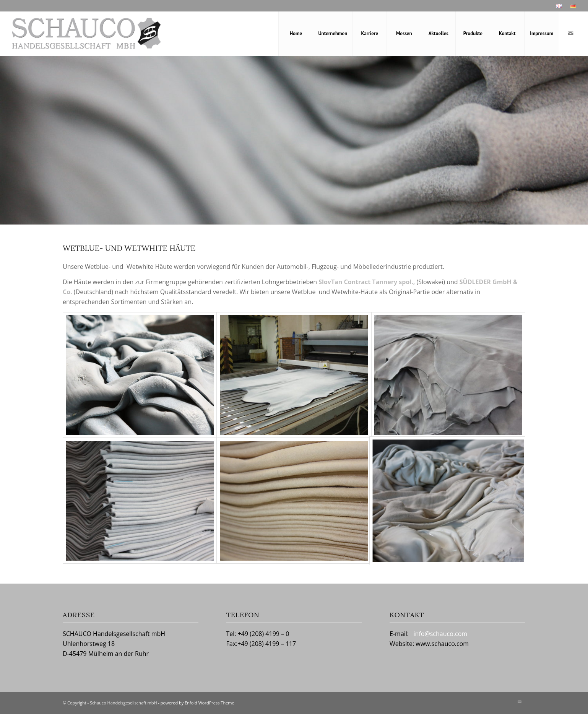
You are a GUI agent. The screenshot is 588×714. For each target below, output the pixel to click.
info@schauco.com (441, 634)
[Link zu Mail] (570, 33)
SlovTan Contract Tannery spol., (367, 282)
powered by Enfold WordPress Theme (197, 703)
